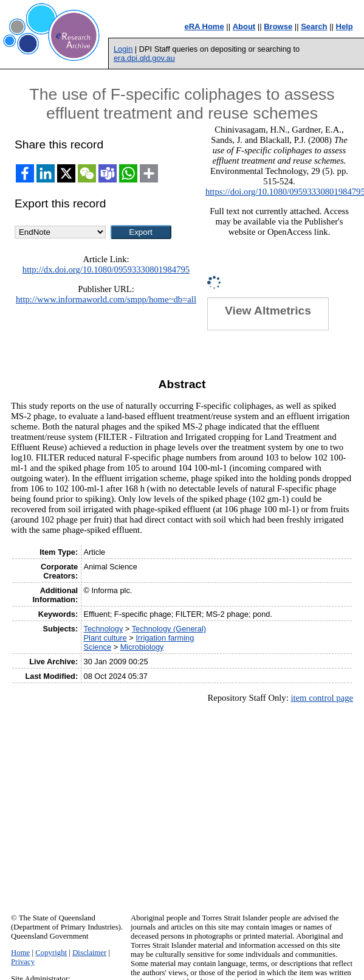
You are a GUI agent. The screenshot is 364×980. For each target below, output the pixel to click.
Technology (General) (169, 629)
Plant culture (105, 638)
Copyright (51, 953)
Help (345, 26)
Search (314, 26)
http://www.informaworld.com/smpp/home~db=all (106, 299)
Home (20, 953)
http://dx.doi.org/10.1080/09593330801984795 (106, 269)
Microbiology (142, 647)
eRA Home (204, 26)
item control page (322, 698)
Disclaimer (89, 953)
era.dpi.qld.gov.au (144, 58)
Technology (104, 629)
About (244, 26)
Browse (278, 26)
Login (123, 49)
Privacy (23, 962)
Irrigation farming (165, 638)
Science (98, 647)
